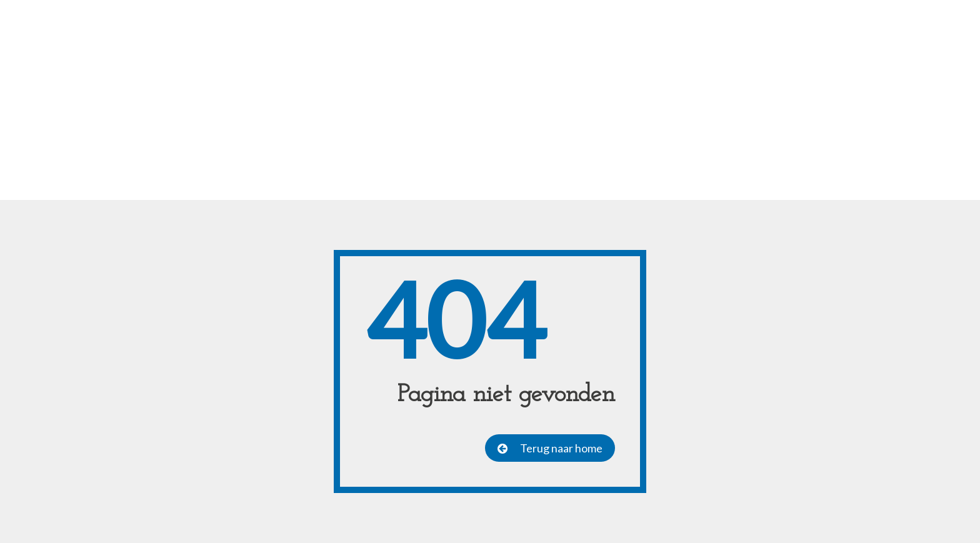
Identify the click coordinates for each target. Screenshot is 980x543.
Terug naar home (561, 448)
